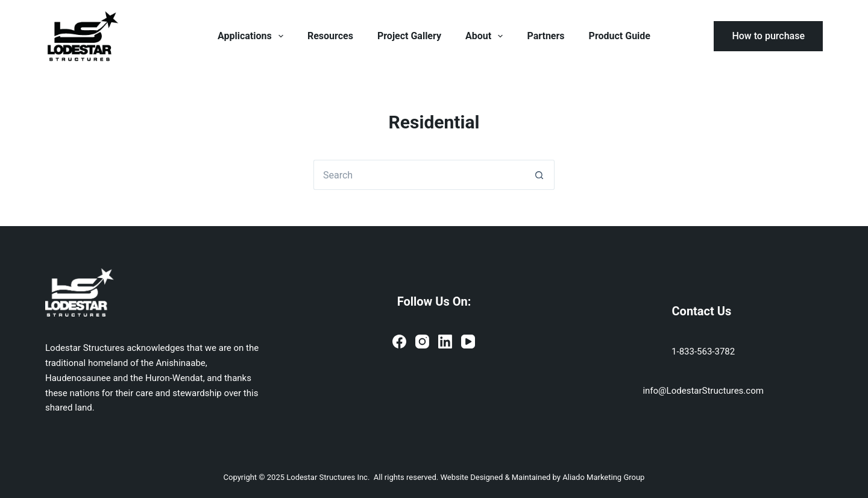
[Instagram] (422, 342)
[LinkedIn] (445, 342)
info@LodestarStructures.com (703, 391)
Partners (546, 36)
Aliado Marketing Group (603, 477)
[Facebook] (399, 342)
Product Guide (620, 36)
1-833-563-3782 (703, 351)
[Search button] (539, 175)
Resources (330, 36)
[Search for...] (419, 175)
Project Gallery (409, 36)
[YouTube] (468, 342)
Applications (253, 36)
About (486, 36)
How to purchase (768, 36)
